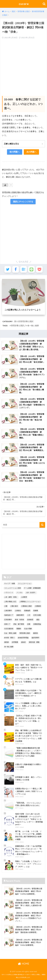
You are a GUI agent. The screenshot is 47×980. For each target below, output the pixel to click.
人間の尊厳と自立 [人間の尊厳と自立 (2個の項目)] (10, 602)
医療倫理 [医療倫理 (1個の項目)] (27, 611)
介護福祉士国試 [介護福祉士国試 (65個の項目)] (26, 606)
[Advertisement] (23, 65)
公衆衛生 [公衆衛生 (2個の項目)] (18, 611)
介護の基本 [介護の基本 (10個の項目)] (14, 606)
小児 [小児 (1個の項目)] (29, 615)
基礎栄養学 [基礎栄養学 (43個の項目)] (20, 615)
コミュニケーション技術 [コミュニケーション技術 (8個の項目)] (13, 588)
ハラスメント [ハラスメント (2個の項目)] (9, 593)
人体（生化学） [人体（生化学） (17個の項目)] (31, 593)
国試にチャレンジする (23, 202)
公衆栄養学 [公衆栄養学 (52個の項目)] (8, 611)
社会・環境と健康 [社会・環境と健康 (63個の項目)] (10, 633)
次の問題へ (31, 152)
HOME (23, 964)
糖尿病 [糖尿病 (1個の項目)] (35, 633)
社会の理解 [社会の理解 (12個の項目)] (28, 629)
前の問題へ (15, 152)
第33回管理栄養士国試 (24, 321)
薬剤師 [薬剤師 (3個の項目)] (7, 642)
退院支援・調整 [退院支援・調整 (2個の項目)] (34, 642)
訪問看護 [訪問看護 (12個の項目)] (15, 642)
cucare (24, 4)
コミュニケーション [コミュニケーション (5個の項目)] (25, 584)
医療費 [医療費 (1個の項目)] (36, 611)
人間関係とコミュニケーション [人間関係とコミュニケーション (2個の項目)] (30, 602)
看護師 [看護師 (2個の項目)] (19, 629)
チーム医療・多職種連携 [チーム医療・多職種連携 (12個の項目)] (32, 588)
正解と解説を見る (11, 144)
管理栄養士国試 (17, 326)
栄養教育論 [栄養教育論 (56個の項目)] (37, 624)
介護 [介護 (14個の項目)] (6, 606)
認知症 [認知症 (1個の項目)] (23, 642)
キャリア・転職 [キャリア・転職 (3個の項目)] (10, 584)
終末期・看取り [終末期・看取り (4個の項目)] (10, 638)
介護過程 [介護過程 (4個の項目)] (38, 606)
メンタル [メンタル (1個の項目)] (19, 593)
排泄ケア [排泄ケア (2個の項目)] (7, 624)
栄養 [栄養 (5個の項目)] (29, 624)
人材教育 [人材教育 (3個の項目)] (24, 597)
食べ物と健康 (33, 326)
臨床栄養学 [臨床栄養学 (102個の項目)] (35, 638)
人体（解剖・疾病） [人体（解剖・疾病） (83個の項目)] (11, 597)
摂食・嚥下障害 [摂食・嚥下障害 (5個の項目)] (19, 624)
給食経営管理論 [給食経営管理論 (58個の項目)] (23, 638)
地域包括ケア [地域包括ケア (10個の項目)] (9, 615)
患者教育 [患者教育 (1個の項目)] (30, 620)
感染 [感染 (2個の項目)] (38, 620)
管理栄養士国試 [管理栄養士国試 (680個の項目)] (25, 633)
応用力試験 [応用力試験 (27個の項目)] (37, 615)
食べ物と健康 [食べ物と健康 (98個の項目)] (9, 647)
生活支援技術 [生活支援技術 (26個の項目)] (9, 629)
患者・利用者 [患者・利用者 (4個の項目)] (19, 620)
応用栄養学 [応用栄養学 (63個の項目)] (8, 620)
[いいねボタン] (5, 185)
